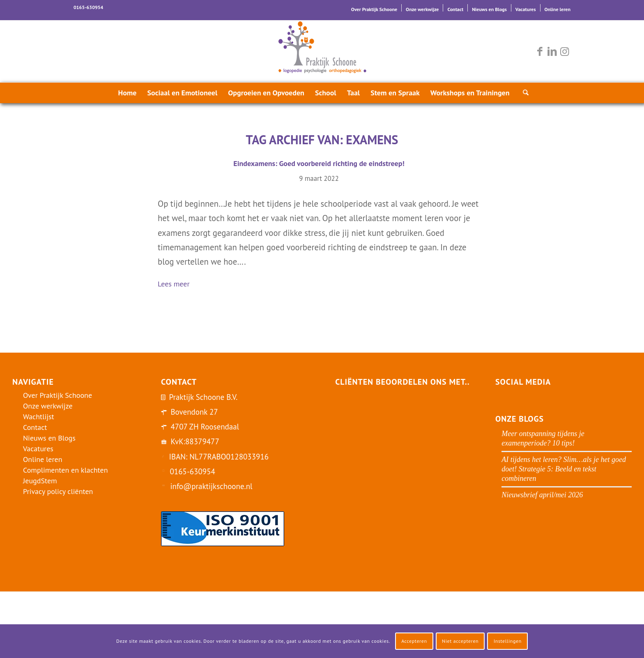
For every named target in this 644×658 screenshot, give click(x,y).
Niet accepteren (460, 641)
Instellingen (508, 641)
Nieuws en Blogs (489, 9)
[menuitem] (374, 8)
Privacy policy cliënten (58, 491)
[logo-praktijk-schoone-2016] (322, 51)
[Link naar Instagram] (564, 51)
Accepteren (414, 641)
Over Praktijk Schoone (374, 9)
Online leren (558, 9)
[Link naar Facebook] (540, 51)
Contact (455, 9)
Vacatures (526, 9)
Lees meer (177, 285)
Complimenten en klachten (66, 470)
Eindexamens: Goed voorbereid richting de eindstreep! (319, 163)
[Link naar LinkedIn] (552, 51)
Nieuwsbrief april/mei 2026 (542, 495)
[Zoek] (523, 93)
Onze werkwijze (422, 9)
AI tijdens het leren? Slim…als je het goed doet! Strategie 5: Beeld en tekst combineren (564, 469)
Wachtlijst (39, 417)
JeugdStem (40, 481)
